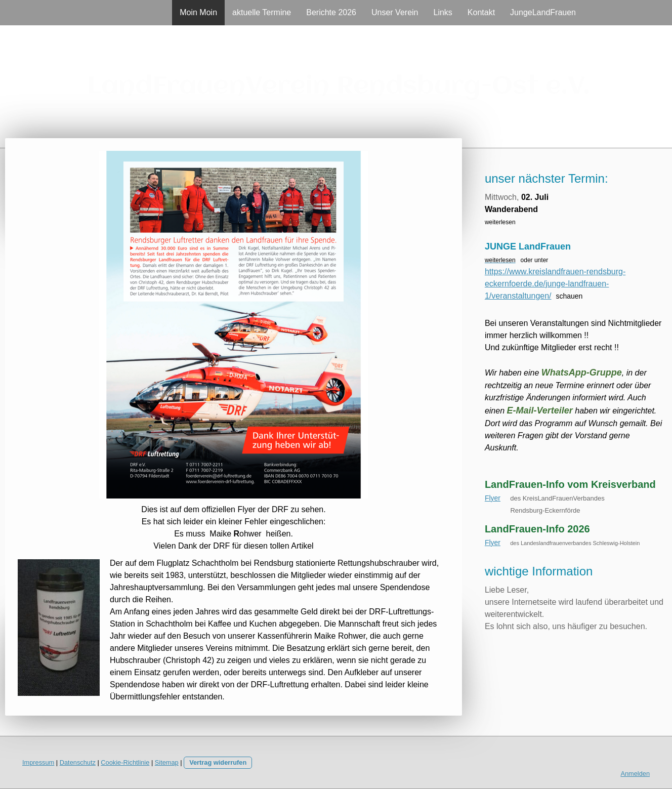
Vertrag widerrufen (218, 762)
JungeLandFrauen (543, 12)
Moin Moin (198, 12)
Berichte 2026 (331, 12)
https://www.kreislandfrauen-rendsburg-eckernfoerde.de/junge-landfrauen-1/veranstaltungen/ (555, 284)
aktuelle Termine (262, 12)
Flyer (493, 498)
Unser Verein (395, 12)
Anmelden (635, 774)
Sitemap (167, 762)
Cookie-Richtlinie (125, 762)
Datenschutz (78, 762)
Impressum (38, 762)
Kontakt (481, 12)
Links (443, 12)
